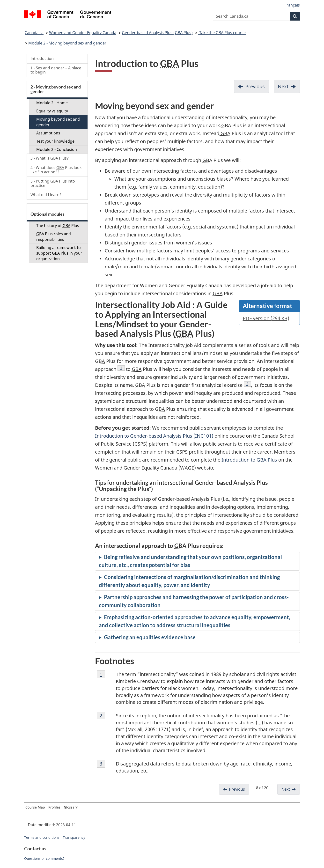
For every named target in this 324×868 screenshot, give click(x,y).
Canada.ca (34, 33)
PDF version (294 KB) (266, 318)
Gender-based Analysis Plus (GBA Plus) (157, 33)
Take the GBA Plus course (222, 33)
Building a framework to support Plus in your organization (59, 253)
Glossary (71, 807)
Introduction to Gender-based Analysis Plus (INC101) (154, 436)
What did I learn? (46, 195)
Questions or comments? (44, 858)
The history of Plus (58, 226)
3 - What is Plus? (50, 158)
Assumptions (48, 133)
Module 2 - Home (52, 103)
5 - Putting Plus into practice (53, 183)
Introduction (42, 59)
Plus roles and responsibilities (54, 237)
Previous (255, 86)
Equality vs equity (52, 111)
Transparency (74, 837)
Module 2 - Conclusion (57, 149)
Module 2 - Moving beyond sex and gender (67, 43)
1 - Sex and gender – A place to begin (56, 70)
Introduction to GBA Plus (249, 460)
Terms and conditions (42, 837)
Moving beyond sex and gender (58, 122)
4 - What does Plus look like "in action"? (56, 170)
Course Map (35, 807)
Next (283, 86)
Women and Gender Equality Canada (83, 33)
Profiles (54, 807)
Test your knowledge (55, 141)
